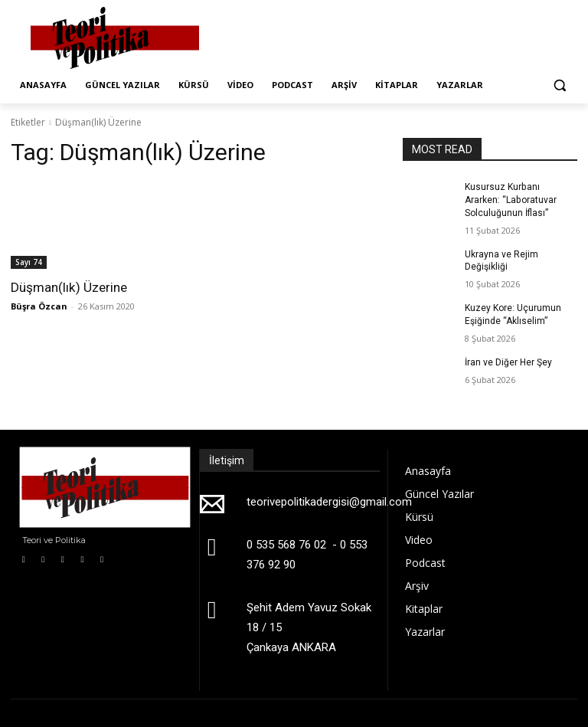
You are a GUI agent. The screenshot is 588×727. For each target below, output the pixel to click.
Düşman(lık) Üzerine (69, 287)
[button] (559, 85)
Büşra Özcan (39, 306)
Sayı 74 (29, 262)
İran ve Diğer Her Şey (508, 362)
